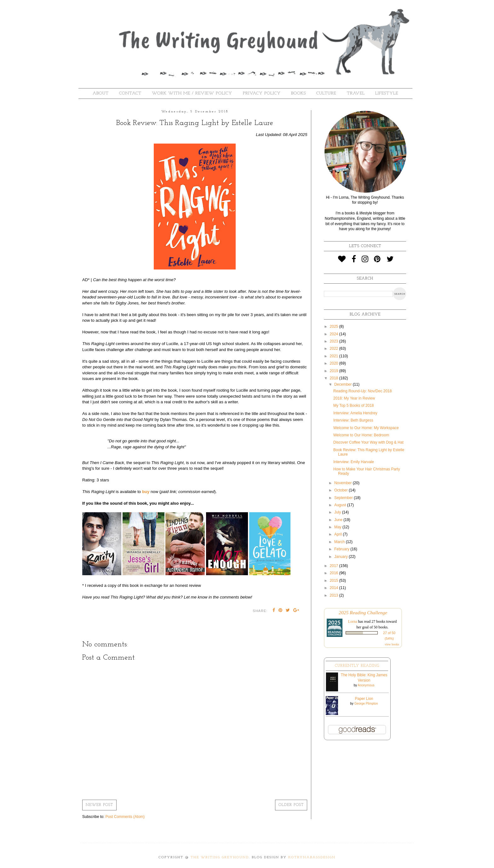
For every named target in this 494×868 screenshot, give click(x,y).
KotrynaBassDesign (312, 857)
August (341, 505)
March (340, 542)
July (338, 512)
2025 (335, 326)
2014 (335, 588)
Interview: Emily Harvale (354, 462)
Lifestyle (387, 93)
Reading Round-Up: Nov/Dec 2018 (362, 391)
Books (299, 93)
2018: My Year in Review (354, 398)
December (344, 384)
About (101, 93)
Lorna (353, 621)
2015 (335, 581)
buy (146, 492)
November (344, 483)
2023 (335, 341)
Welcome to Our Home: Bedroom (361, 435)
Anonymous (366, 685)
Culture (326, 93)
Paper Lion (364, 699)
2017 (335, 566)
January (342, 557)
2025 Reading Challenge (363, 613)
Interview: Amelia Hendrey (355, 413)
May (338, 527)
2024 (335, 334)
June (339, 520)
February (342, 549)
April (339, 534)
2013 (335, 595)
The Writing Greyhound (220, 857)
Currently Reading (357, 666)
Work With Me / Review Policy (192, 93)
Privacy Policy (262, 93)
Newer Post (99, 805)
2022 (335, 349)
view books (392, 644)
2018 (335, 378)
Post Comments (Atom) (125, 817)
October (342, 490)
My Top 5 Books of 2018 (354, 406)
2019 (335, 371)
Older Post (291, 805)
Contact (130, 93)
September (344, 498)
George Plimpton (366, 703)
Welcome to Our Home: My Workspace (366, 428)
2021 (335, 356)
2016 (335, 573)
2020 (335, 363)
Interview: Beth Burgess (353, 420)
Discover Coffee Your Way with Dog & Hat (368, 442)
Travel (356, 93)
